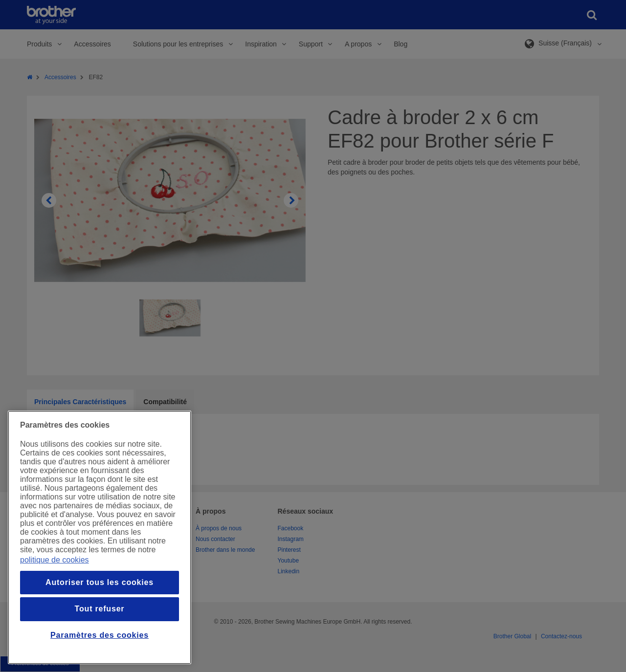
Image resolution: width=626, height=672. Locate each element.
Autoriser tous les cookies (100, 582)
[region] (100, 537)
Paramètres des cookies (100, 635)
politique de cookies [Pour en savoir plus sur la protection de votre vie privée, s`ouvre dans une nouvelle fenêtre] (55, 560)
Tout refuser (100, 609)
